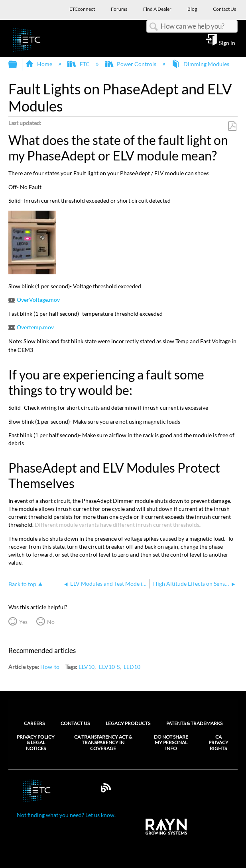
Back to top (22, 584)
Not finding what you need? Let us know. (66, 815)
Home (39, 64)
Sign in (227, 43)
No (51, 622)
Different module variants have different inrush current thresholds (117, 525)
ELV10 (87, 667)
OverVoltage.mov (38, 300)
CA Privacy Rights (218, 743)
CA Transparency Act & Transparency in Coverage (103, 743)
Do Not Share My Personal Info (171, 743)
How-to (50, 667)
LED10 (132, 667)
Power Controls (131, 64)
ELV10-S (109, 667)
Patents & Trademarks (194, 723)
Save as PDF (232, 126)
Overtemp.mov (35, 327)
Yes (23, 622)
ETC (79, 64)
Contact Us (75, 723)
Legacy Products (128, 723)
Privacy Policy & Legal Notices (36, 743)
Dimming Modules (201, 64)
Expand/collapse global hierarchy (18, 65)
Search (154, 27)
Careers (34, 723)
